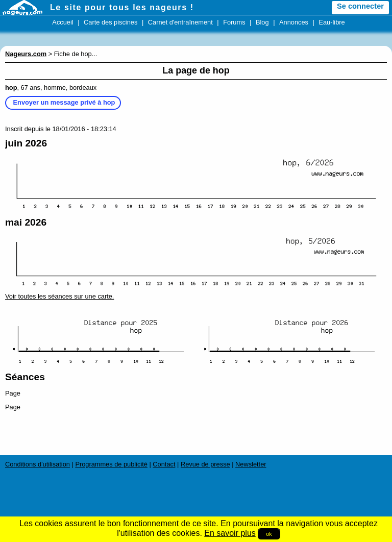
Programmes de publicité (111, 464)
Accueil (63, 22)
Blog (262, 22)
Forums (234, 22)
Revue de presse (205, 464)
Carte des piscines (111, 22)
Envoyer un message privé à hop (64, 102)
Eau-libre (332, 22)
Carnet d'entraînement (180, 22)
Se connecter (360, 6)
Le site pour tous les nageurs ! (122, 7)
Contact (164, 464)
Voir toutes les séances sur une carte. (59, 296)
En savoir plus (230, 533)
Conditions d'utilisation (38, 464)
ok (269, 534)
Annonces (294, 22)
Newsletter (251, 464)
